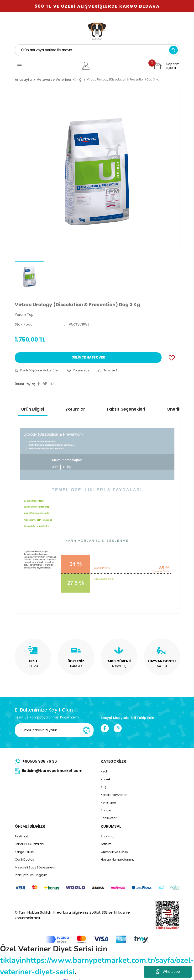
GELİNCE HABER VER (88, 357)
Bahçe (106, 810)
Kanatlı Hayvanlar (114, 795)
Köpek (106, 779)
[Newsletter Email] (57, 730)
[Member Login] (86, 66)
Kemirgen (108, 802)
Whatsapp (168, 972)
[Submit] (86, 730)
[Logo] (97, 30)
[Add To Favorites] (172, 358)
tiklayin (13, 960)
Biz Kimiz (107, 836)
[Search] (97, 50)
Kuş (103, 787)
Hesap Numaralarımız (118, 860)
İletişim (106, 844)
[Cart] (166, 66)
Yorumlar (75, 409)
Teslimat (21, 836)
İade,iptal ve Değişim (31, 875)
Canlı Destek (24, 860)
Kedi (104, 771)
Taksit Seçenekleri (126, 409)
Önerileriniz (178, 409)
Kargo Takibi (24, 852)
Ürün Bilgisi (33, 409)
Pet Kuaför (109, 818)
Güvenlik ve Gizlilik (115, 852)
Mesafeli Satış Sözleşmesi (35, 867)
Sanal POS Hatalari (29, 844)
